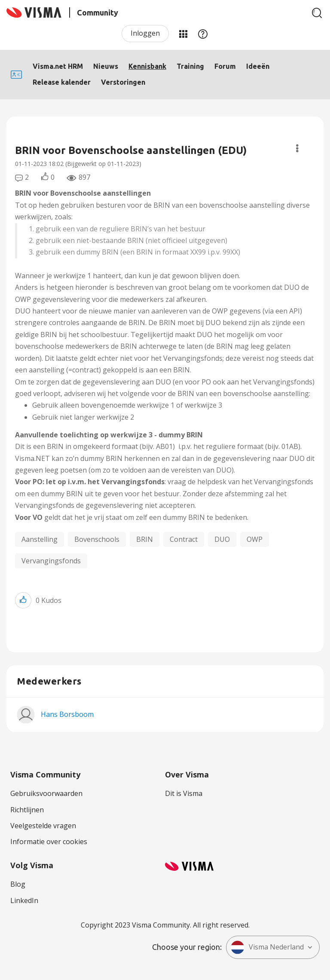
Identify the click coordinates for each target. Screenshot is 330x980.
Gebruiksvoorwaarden (46, 793)
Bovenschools (97, 539)
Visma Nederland (267, 947)
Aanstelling (40, 539)
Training (190, 66)
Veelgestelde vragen (43, 826)
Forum (225, 66)
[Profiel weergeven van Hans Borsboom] (67, 714)
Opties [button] (297, 148)
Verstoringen (123, 82)
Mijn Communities (183, 34)
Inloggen (145, 33)
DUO (222, 539)
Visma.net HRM (58, 66)
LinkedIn (24, 900)
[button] (23, 600)
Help (203, 34)
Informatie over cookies (49, 842)
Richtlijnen (27, 810)
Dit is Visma (184, 793)
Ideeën (258, 66)
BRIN (145, 539)
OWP (255, 539)
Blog (18, 884)
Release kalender (62, 82)
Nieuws (106, 66)
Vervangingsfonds (51, 561)
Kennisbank (147, 66)
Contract (184, 539)
